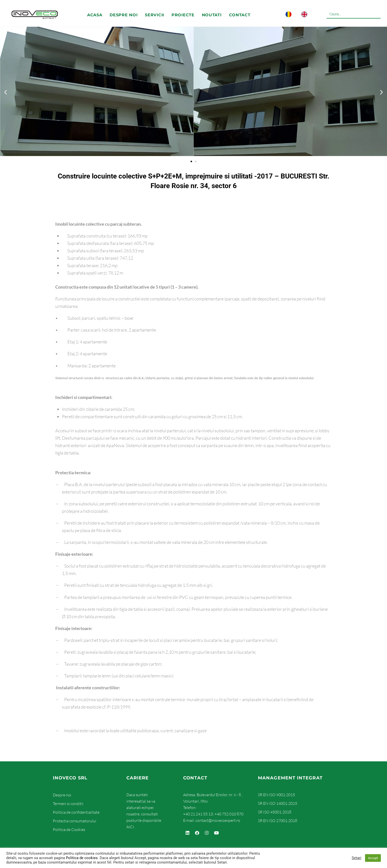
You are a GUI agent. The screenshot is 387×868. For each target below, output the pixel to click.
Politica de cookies (82, 858)
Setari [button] (357, 858)
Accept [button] (373, 858)
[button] (6, 92)
